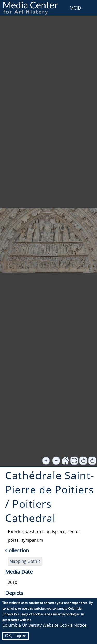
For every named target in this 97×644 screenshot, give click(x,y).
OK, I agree (16, 636)
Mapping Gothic (25, 561)
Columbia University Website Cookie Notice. (45, 625)
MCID (75, 8)
